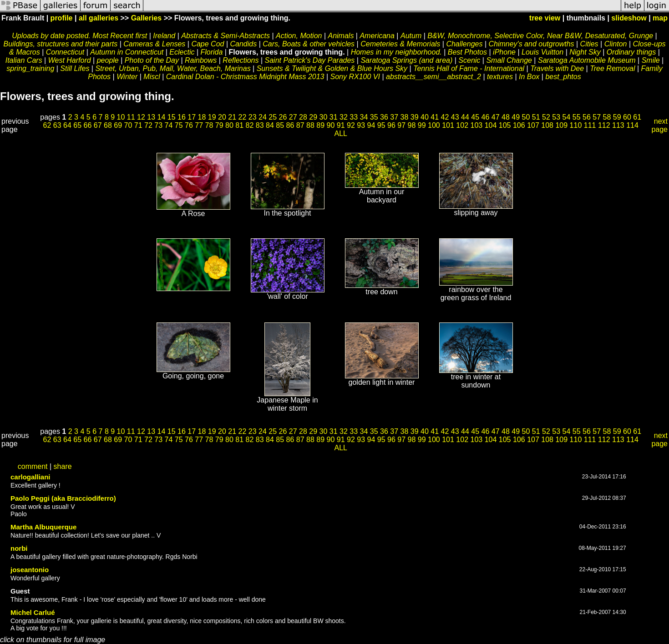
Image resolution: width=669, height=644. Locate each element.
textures (500, 77)
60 (627, 117)
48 (506, 117)
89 (320, 125)
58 (607, 117)
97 (401, 125)
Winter (127, 77)
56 (587, 117)
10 (121, 117)
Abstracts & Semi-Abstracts (226, 36)
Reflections (242, 60)
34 (364, 117)
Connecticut (65, 52)
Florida (211, 52)
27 (293, 117)
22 (243, 117)
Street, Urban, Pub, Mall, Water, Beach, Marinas (173, 68)
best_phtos (563, 77)
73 (158, 125)
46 (486, 117)
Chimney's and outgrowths (531, 44)
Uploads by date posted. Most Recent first (79, 36)
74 (169, 125)
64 (67, 125)
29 (313, 117)
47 (496, 117)
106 (519, 125)
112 (604, 125)
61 (637, 117)
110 (576, 125)
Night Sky (585, 52)
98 (412, 125)
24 (263, 117)
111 (590, 125)
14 (162, 117)
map (660, 18)
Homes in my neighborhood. (396, 52)
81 (239, 125)
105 (505, 125)
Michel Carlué (33, 612)
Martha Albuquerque (43, 527)
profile (62, 18)
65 (77, 125)
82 (250, 125)
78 (209, 125)
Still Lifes (75, 68)
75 (179, 125)
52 (546, 117)
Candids (244, 44)
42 (445, 117)
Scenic (469, 60)
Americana (377, 36)
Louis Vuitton (542, 52)
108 (547, 125)
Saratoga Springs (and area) (406, 60)
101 (448, 125)
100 (434, 125)
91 (341, 125)
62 (47, 125)
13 (151, 117)
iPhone (504, 52)
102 (462, 125)
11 (131, 117)
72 (148, 125)
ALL (341, 133)
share (63, 466)
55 (577, 117)
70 (128, 125)
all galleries (99, 18)
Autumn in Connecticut (127, 52)
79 (219, 125)
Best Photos (467, 52)
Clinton (616, 44)
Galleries (147, 18)
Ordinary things (631, 52)
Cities (589, 44)
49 (516, 117)
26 (283, 117)
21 (232, 117)
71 (138, 125)
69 (118, 125)
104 (491, 125)
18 (202, 117)
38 (405, 117)
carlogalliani (30, 477)
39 (415, 117)
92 (351, 125)
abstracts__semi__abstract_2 (433, 77)
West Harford (70, 60)
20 (222, 117)
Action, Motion (299, 36)
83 (260, 125)
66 (88, 125)
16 (182, 117)
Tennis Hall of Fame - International (469, 68)
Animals (341, 36)
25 (273, 117)
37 (394, 117)
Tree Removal (612, 68)
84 (270, 125)
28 (303, 117)
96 (391, 125)
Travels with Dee (557, 68)
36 (384, 117)
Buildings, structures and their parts (60, 44)
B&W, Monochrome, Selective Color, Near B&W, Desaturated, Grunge (540, 36)
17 (192, 117)
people (108, 60)
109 (561, 125)
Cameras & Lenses (154, 44)
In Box (529, 77)
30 (324, 117)
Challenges (464, 44)
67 (98, 125)
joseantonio (30, 570)
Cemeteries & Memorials (400, 44)
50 (526, 117)
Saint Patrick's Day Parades (310, 60)
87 (300, 125)
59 (617, 117)
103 (477, 125)
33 (354, 117)
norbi (19, 548)
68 (108, 125)
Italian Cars (24, 60)
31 (334, 117)
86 (290, 125)
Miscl (152, 77)
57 (597, 117)
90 (331, 125)
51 (536, 117)
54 (567, 117)
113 (618, 125)
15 (172, 117)
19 (212, 117)
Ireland (164, 36)
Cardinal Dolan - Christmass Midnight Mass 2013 (245, 77)
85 (280, 125)
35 (374, 117)
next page (659, 125)
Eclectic (182, 52)
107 (533, 125)
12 (141, 117)
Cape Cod (208, 44)
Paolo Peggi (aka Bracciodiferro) (63, 498)
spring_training (30, 68)
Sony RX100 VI (355, 77)
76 (189, 125)
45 (475, 117)
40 (425, 117)
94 (371, 125)
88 (310, 125)
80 (229, 125)
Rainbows (201, 60)
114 (632, 125)
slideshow (629, 18)
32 (344, 117)
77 (199, 125)
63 (57, 125)
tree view (545, 18)
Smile (651, 60)
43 (455, 117)
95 (381, 125)
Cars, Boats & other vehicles (309, 44)
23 (253, 117)
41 (435, 117)
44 (465, 117)
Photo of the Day (152, 60)
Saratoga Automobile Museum (587, 60)
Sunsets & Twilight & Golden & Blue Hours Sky (332, 68)
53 (556, 117)
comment (33, 466)
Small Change (509, 60)
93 (361, 125)
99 (422, 125)
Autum (411, 36)
